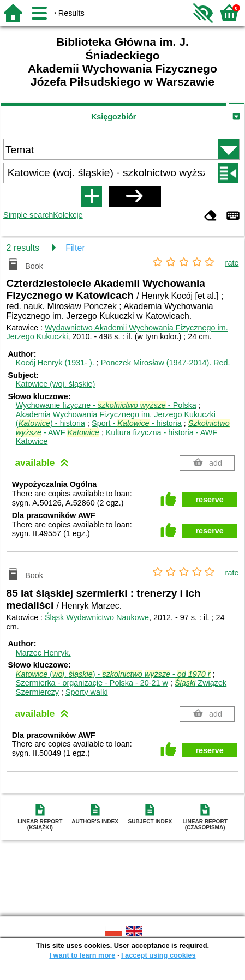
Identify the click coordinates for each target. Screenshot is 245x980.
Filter (75, 248)
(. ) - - (113, 674)
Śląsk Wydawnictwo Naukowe (97, 617)
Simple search (28, 215)
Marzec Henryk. (43, 653)
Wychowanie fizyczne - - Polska (106, 405)
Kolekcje (68, 215)
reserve (210, 500)
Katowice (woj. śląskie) (56, 384)
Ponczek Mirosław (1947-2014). (166, 363)
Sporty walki (87, 692)
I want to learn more (82, 955)
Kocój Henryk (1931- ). (56, 363)
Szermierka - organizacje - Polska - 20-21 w (92, 683)
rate (232, 263)
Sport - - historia (137, 423)
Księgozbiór (113, 117)
